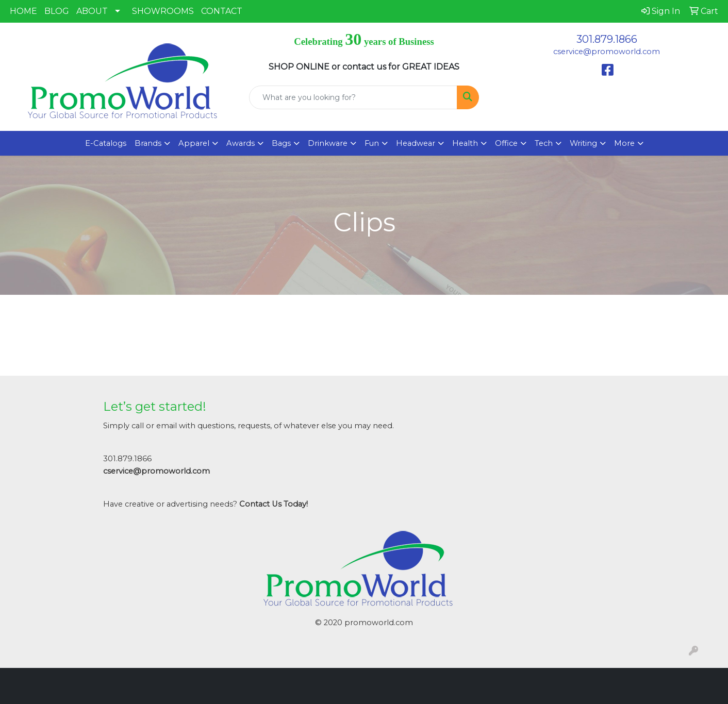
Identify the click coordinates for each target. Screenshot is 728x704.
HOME (23, 11)
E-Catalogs (106, 143)
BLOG (57, 11)
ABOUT (92, 11)
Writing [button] (583, 143)
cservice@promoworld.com (607, 52)
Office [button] (506, 143)
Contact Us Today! (274, 504)
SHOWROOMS (163, 11)
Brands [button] (148, 143)
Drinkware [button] (328, 143)
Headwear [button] (416, 143)
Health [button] (465, 143)
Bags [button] (281, 143)
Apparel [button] (194, 143)
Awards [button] (241, 143)
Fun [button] (372, 143)
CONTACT (222, 11)
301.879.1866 (607, 39)
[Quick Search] (353, 97)
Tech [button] (544, 143)
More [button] (624, 143)
